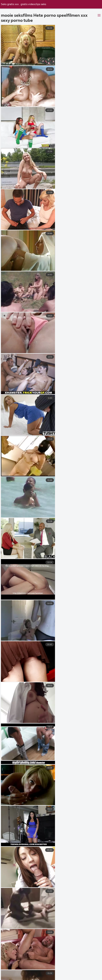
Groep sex (29, 970)
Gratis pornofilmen (45, 978)
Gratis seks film (9, 970)
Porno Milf (68, 978)
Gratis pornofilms (32, 973)
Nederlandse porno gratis (15, 975)
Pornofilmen (8, 973)
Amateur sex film (83, 973)
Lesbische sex (41, 975)
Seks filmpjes (94, 975)
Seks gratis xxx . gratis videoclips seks (24, 4)
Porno (77, 975)
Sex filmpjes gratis (18, 978)
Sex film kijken (69, 970)
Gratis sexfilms (48, 970)
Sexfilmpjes (88, 970)
